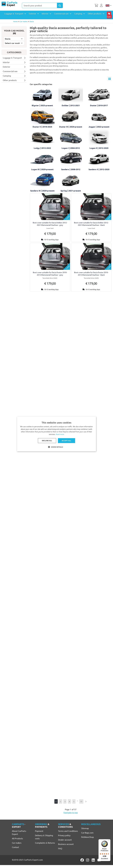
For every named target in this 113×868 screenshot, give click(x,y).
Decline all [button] (47, 440)
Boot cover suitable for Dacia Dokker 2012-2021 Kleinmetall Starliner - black (91, 224)
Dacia (32, 21)
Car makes (24, 21)
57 (81, 801)
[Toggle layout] (109, 79)
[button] (57, 447)
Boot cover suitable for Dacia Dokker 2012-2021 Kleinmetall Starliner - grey (50, 224)
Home (15, 21)
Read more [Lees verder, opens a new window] (60, 434)
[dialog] (56, 434)
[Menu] (109, 841)
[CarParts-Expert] (9, 4)
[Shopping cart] (96, 5)
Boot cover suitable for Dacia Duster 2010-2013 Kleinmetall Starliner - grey (50, 274)
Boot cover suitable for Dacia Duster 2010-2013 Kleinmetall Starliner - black (91, 274)
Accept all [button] (67, 440)
